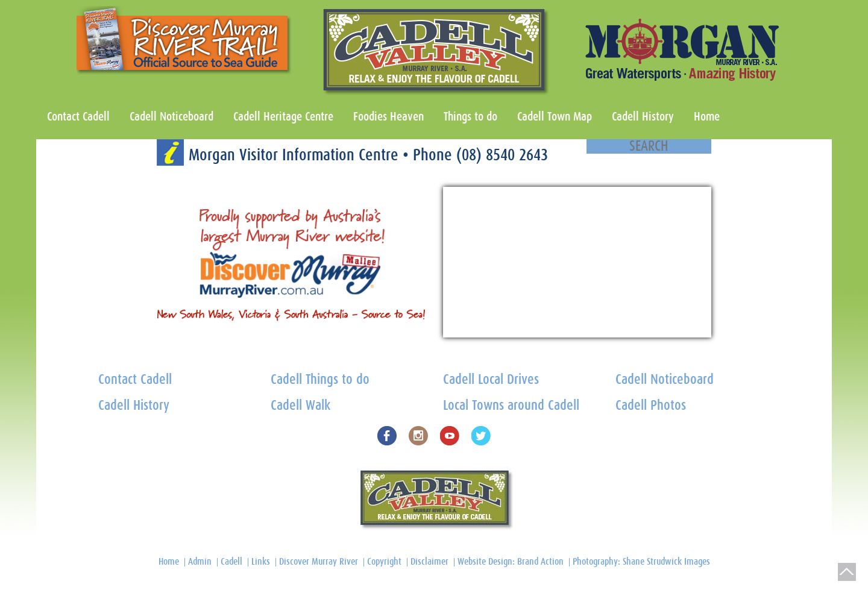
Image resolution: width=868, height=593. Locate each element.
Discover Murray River (319, 562)
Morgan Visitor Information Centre (296, 155)
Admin (200, 562)
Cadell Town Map (555, 117)
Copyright (384, 562)
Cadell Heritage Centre (283, 117)
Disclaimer (429, 562)
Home (707, 117)
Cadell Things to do (320, 380)
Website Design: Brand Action (511, 562)
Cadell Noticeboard (171, 117)
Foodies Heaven (388, 117)
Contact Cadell (78, 117)
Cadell (231, 562)
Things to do (470, 117)
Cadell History (643, 117)
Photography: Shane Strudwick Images (641, 562)
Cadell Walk (300, 406)
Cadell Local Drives (491, 380)
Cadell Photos (651, 406)
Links (261, 562)
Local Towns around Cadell (511, 406)
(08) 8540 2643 (502, 155)
